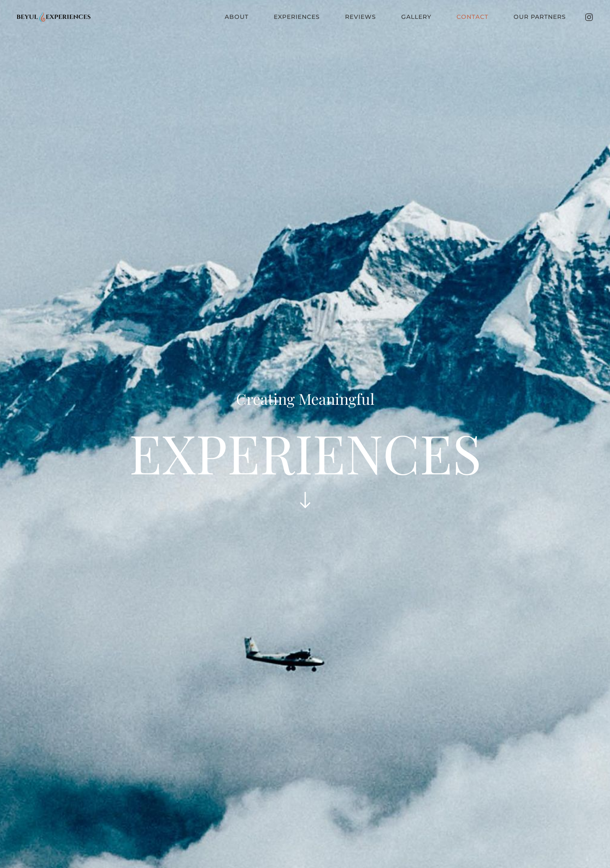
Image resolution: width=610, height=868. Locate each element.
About (237, 17)
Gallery (416, 17)
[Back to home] (55, 17)
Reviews (361, 17)
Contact (472, 17)
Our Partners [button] (540, 17)
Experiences (297, 17)
